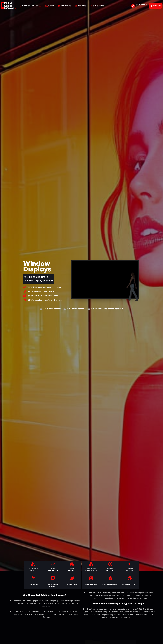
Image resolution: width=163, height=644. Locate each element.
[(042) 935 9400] (133, 6)
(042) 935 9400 (142, 5)
